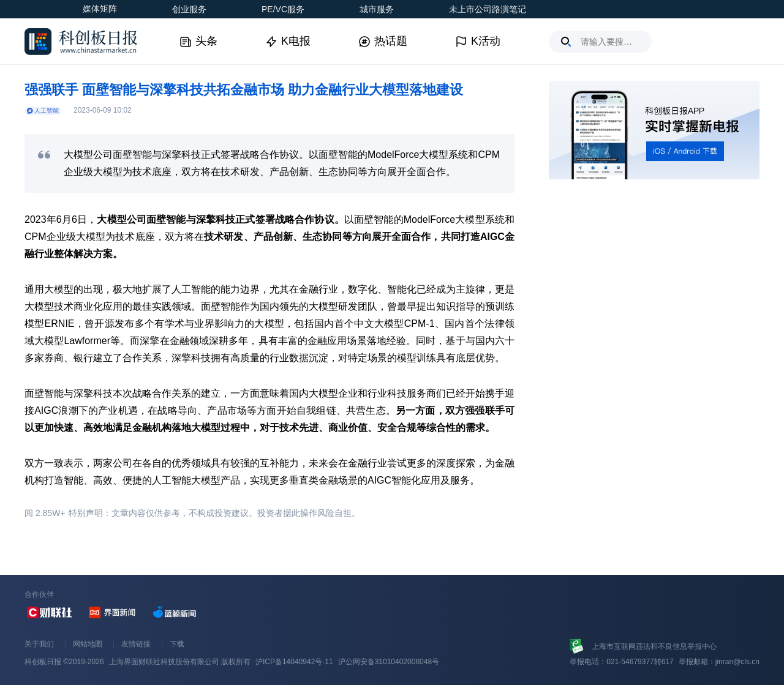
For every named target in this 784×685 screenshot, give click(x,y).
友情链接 (136, 644)
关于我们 (39, 644)
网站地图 (88, 644)
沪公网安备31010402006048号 (389, 662)
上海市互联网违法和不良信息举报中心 (654, 646)
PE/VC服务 (283, 9)
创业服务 (189, 9)
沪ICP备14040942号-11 (294, 662)
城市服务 (377, 9)
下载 (177, 644)
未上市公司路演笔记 (488, 9)
